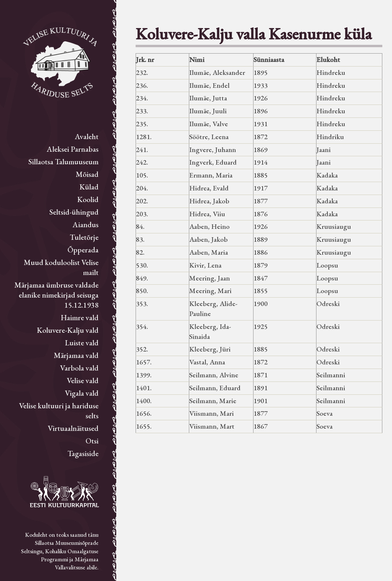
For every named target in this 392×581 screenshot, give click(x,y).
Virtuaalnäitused (73, 428)
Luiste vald (82, 343)
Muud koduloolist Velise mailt (61, 267)
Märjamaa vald (76, 355)
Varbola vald (79, 368)
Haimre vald (80, 317)
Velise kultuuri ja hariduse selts (59, 411)
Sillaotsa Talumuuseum (63, 162)
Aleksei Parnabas (73, 149)
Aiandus (86, 224)
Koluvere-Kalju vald (68, 330)
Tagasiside (83, 453)
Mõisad (87, 174)
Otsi (92, 441)
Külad (89, 187)
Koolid (88, 199)
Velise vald (83, 380)
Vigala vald (82, 393)
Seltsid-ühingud (74, 212)
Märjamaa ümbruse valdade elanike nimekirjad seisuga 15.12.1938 (56, 295)
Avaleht (87, 136)
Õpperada (83, 250)
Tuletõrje (84, 237)
